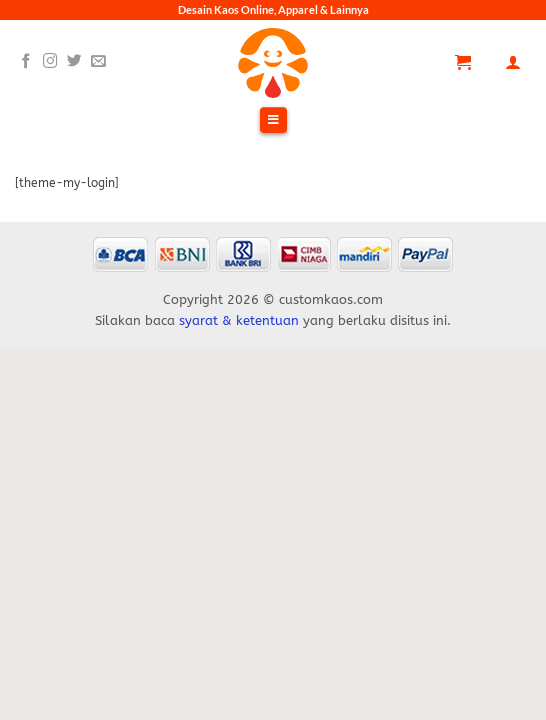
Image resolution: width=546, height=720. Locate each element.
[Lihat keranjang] (463, 62)
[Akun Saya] (513, 62)
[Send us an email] (98, 62)
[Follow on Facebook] (26, 62)
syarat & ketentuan (239, 320)
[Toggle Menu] (273, 121)
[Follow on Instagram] (50, 62)
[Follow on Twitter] (74, 62)
